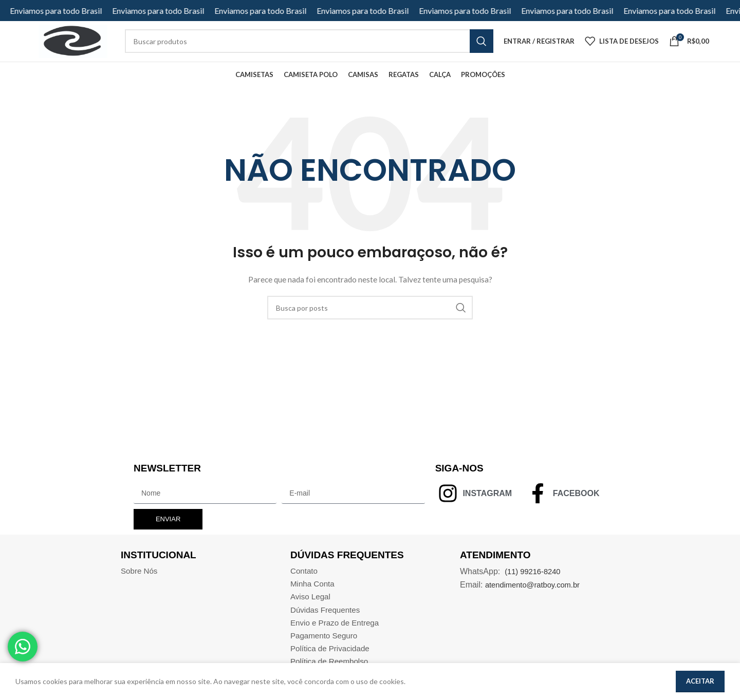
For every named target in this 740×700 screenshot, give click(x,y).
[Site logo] (73, 48)
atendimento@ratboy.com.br (537, 598)
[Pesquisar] (370, 321)
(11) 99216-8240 (535, 585)
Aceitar (700, 681)
